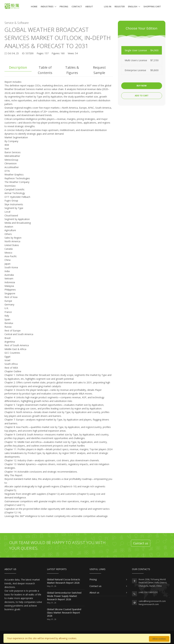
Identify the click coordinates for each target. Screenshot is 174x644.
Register (120, 6)
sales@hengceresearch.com (152, 601)
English (133, 6)
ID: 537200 (28, 53)
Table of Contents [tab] (45, 70)
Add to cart (142, 96)
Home (34, 6)
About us (94, 593)
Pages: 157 (43, 53)
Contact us (141, 543)
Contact (77, 6)
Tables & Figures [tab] (72, 70)
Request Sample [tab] (99, 70)
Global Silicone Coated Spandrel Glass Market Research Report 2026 (64, 612)
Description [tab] (18, 67)
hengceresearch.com (149, 604)
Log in (108, 6)
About (89, 6)
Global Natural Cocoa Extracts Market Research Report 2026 (64, 581)
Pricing (64, 6)
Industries (47, 6)
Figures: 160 (58, 53)
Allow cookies (159, 639)
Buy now (142, 86)
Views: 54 (73, 53)
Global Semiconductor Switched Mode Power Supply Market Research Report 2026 (64, 596)
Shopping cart (152, 6)
